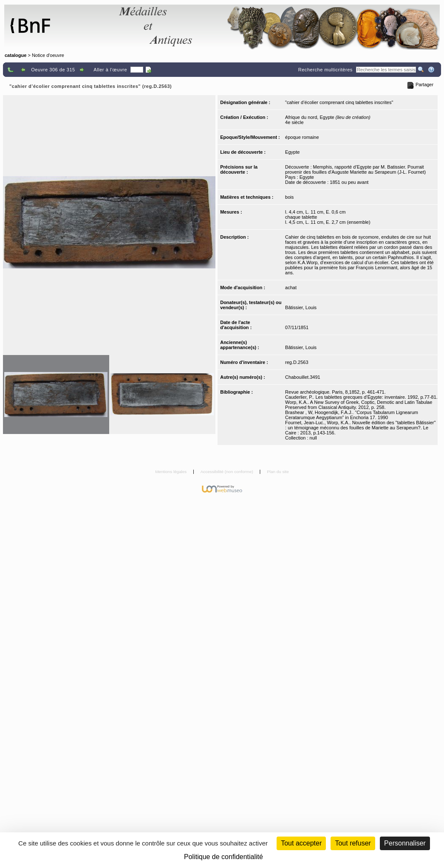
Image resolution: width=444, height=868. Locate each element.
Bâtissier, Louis (301, 307)
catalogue (16, 55)
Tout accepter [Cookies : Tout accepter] (301, 843)
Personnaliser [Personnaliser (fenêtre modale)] (405, 843)
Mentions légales (171, 472)
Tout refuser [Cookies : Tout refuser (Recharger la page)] (353, 843)
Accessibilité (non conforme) (228, 472)
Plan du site (278, 472)
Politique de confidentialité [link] (223, 857)
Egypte (292, 152)
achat (291, 287)
